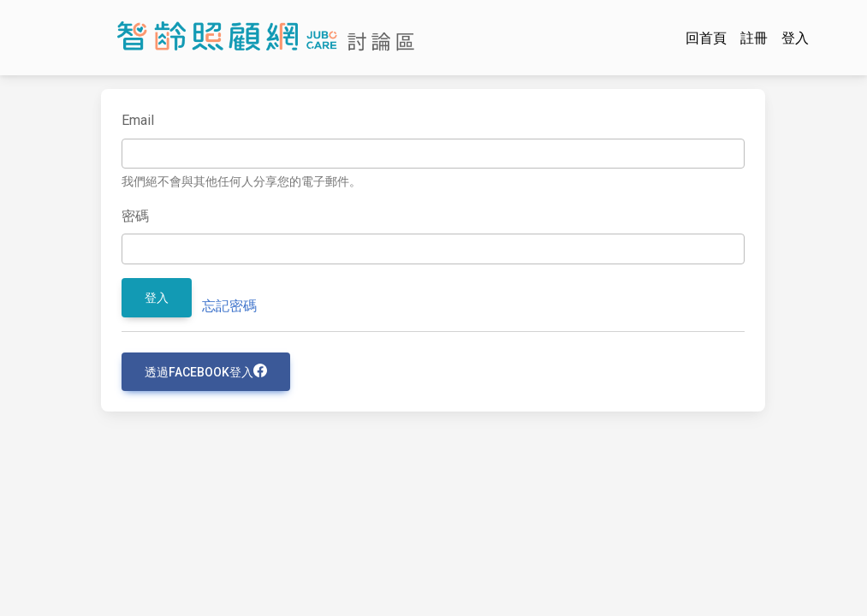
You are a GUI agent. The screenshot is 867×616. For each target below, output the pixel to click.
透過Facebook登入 (206, 371)
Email (138, 120)
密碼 (135, 216)
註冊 (754, 38)
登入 (795, 38)
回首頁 (706, 38)
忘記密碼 (229, 306)
